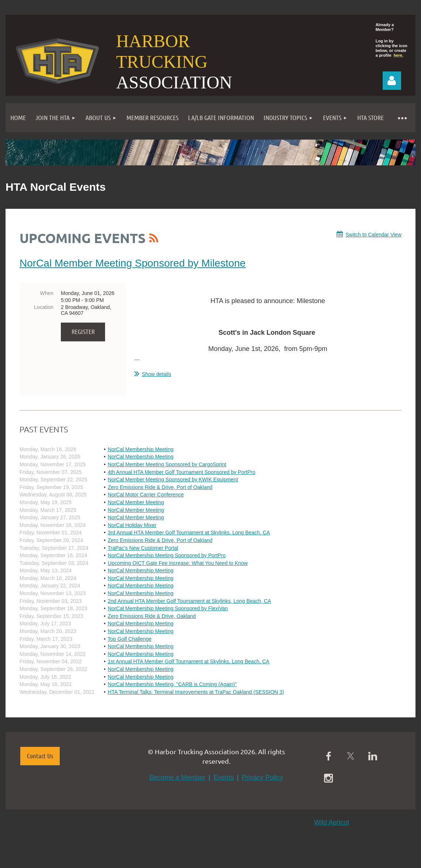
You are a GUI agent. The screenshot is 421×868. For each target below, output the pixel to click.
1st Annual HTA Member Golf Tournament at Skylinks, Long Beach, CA (188, 661)
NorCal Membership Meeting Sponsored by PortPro (167, 555)
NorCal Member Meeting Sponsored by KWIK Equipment (173, 479)
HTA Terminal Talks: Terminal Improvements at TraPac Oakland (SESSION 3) (196, 692)
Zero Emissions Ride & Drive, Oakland (152, 616)
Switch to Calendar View (374, 235)
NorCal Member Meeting (136, 502)
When (47, 293)
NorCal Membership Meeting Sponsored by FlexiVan (168, 608)
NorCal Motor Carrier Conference (146, 495)
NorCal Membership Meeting (140, 449)
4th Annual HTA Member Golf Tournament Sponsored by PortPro (181, 472)
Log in (392, 81)
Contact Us (40, 756)
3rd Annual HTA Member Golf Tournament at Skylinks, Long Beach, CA (189, 533)
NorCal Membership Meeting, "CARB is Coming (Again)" (172, 684)
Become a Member (177, 777)
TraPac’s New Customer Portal (143, 548)
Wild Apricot (332, 822)
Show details (156, 374)
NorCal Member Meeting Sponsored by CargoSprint (167, 464)
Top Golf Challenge (130, 639)
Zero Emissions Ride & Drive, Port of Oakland (160, 487)
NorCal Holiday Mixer (132, 525)
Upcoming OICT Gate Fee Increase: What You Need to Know (178, 563)
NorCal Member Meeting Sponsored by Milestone (133, 263)
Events (224, 777)
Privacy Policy (262, 777)
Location (44, 307)
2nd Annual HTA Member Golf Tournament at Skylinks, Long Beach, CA (189, 601)
